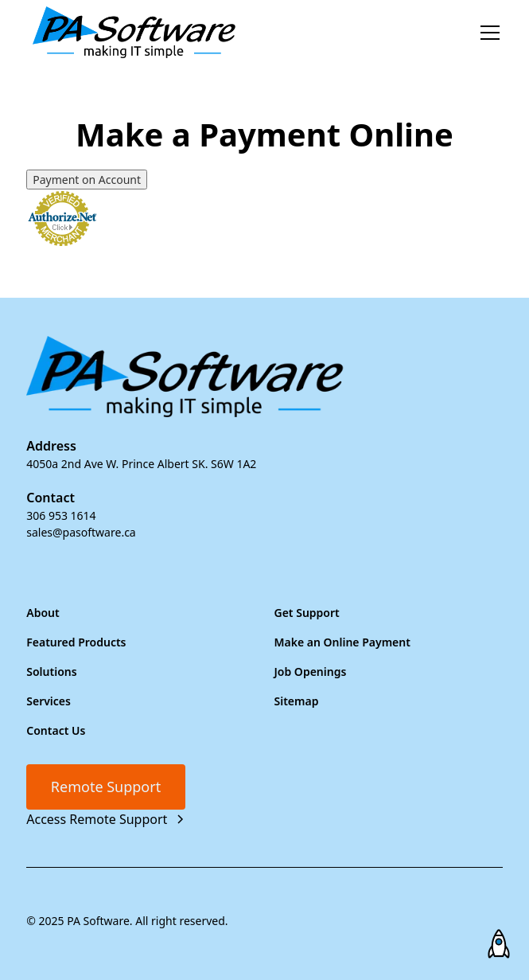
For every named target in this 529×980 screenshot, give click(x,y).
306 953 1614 (61, 515)
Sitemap (297, 701)
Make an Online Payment (342, 642)
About (43, 613)
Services (49, 701)
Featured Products (76, 642)
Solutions (51, 672)
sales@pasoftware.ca (81, 532)
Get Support (307, 613)
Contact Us (56, 730)
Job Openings (311, 672)
